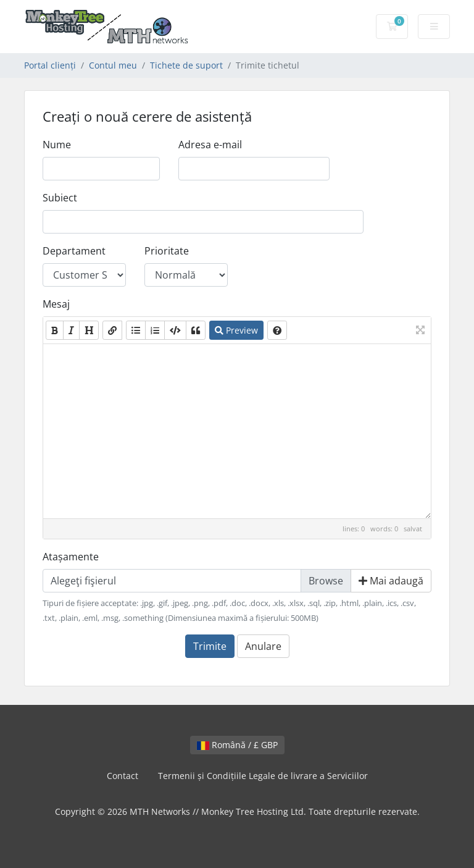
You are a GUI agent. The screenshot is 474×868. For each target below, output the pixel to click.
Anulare (263, 646)
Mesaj (56, 304)
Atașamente (71, 557)
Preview (236, 330)
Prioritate (167, 251)
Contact (123, 776)
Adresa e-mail (210, 145)
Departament (74, 251)
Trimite (210, 646)
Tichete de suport (186, 65)
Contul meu (113, 65)
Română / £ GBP (237, 745)
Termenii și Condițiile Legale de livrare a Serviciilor (263, 776)
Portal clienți (50, 65)
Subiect (60, 198)
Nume (57, 145)
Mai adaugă (391, 581)
